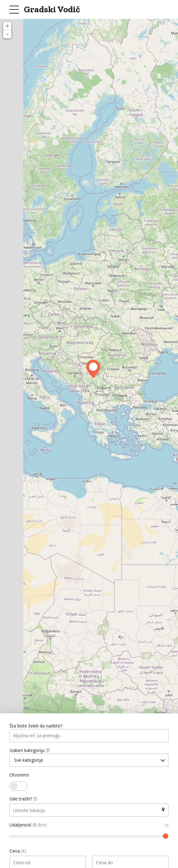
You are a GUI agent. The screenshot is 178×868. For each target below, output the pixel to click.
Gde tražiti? (23, 800)
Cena (18, 852)
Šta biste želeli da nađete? (36, 726)
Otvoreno (19, 776)
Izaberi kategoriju (30, 751)
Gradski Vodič (52, 9)
